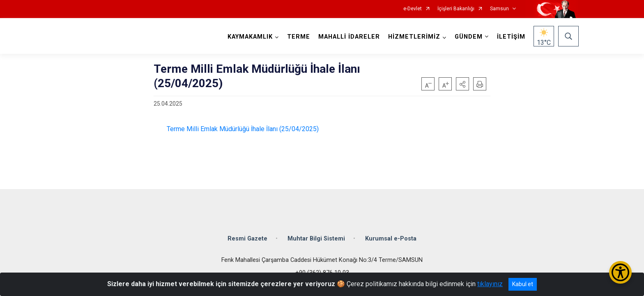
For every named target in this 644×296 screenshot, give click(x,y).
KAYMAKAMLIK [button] (249, 37)
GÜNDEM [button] (468, 37)
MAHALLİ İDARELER (348, 37)
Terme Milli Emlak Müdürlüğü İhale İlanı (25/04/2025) (242, 129)
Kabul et (523, 284)
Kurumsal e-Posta (391, 235)
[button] (462, 84)
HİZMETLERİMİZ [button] (413, 37)
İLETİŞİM (510, 37)
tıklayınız (490, 284)
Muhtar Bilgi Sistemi (316, 235)
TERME (298, 37)
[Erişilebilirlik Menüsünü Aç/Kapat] (620, 272)
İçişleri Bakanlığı (456, 9)
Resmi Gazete (247, 235)
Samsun (499, 9)
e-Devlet (413, 9)
